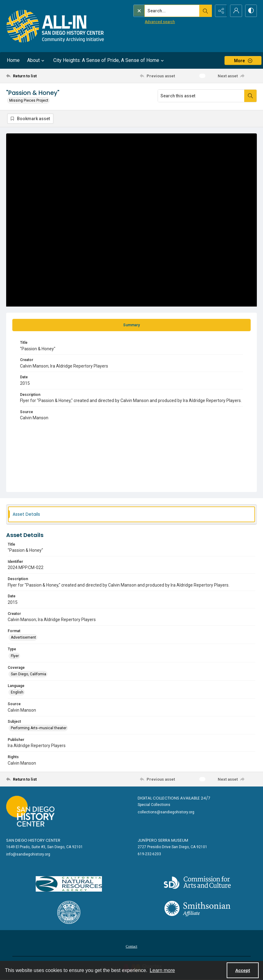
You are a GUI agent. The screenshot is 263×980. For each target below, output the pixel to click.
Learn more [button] (162, 970)
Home (13, 60)
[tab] (131, 325)
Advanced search (147, 22)
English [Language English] (17, 692)
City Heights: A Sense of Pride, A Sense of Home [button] (109, 60)
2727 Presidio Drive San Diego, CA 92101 (172, 847)
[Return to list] (39, 76)
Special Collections (154, 805)
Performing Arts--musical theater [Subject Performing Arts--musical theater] (39, 728)
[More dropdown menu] (243, 61)
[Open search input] (204, 11)
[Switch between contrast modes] (251, 11)
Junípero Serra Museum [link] (163, 840)
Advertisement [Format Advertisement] (23, 637)
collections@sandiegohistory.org (166, 812)
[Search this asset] (201, 96)
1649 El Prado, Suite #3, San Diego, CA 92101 (45, 847)
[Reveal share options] (220, 11)
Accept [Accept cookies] (243, 970)
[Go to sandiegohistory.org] (30, 811)
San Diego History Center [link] (33, 840)
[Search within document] (250, 96)
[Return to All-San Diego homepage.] (55, 26)
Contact (131, 946)
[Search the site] (159, 11)
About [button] (36, 60)
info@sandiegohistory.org (28, 854)
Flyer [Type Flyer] (15, 656)
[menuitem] (131, 946)
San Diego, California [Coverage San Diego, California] (28, 674)
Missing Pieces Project (29, 100)
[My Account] (235, 11)
